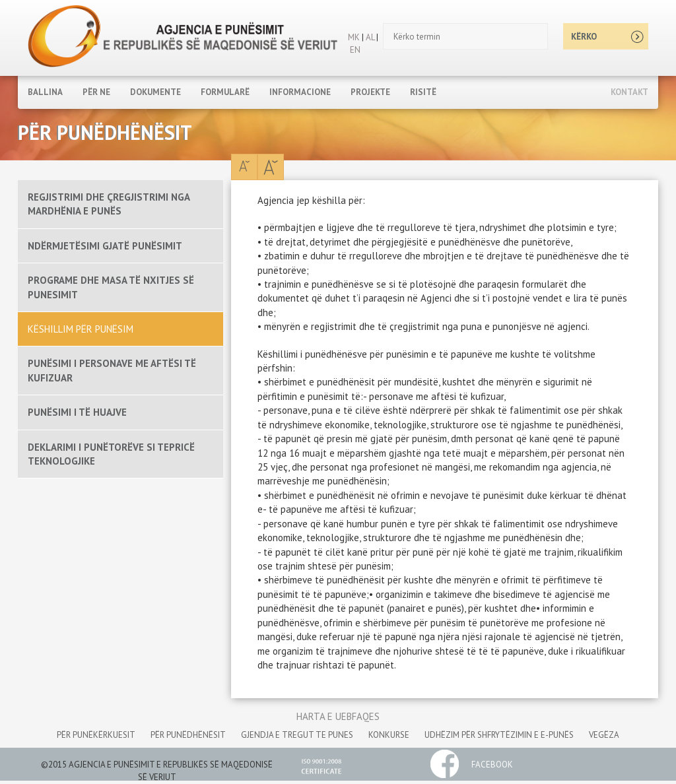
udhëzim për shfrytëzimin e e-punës (499, 735)
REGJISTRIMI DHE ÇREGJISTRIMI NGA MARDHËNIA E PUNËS (109, 204)
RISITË (423, 92)
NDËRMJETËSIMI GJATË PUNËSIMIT (105, 246)
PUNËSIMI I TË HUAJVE (77, 412)
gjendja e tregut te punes (297, 735)
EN (355, 50)
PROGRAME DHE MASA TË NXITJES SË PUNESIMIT (111, 287)
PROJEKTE (370, 92)
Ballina (45, 92)
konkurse (389, 735)
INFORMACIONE (300, 92)
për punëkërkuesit (96, 735)
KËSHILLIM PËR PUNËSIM (81, 329)
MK (354, 37)
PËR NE (96, 92)
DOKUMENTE (155, 92)
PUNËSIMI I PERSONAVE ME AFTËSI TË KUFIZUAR (112, 370)
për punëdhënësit (188, 735)
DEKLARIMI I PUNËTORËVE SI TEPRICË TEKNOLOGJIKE (111, 454)
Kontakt (629, 92)
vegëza (604, 735)
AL (369, 37)
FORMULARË (225, 92)
